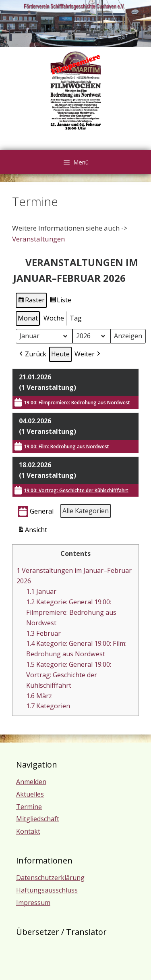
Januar (41, 591)
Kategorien (48, 706)
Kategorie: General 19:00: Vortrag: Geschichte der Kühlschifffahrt (69, 675)
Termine (29, 807)
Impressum (33, 903)
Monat (28, 318)
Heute (60, 354)
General (36, 512)
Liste (60, 301)
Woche (54, 318)
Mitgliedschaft (38, 819)
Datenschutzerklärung (50, 878)
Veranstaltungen (38, 239)
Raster (31, 301)
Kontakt (28, 831)
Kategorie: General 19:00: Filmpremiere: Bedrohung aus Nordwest (71, 612)
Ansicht (33, 531)
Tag (76, 318)
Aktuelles (30, 794)
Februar (43, 633)
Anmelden (31, 782)
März (39, 696)
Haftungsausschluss (47, 890)
